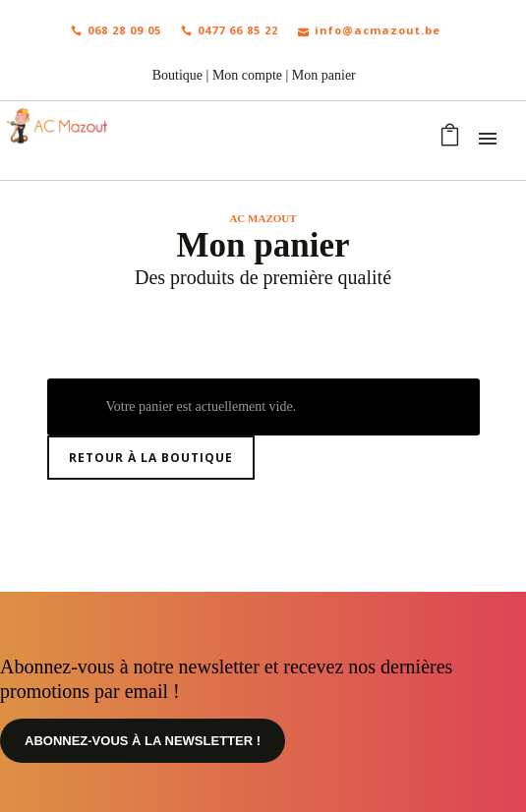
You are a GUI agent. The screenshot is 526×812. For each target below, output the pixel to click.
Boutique (177, 75)
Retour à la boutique (151, 458)
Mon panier (324, 75)
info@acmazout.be (369, 30)
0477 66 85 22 (230, 30)
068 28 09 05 (116, 30)
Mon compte (247, 75)
